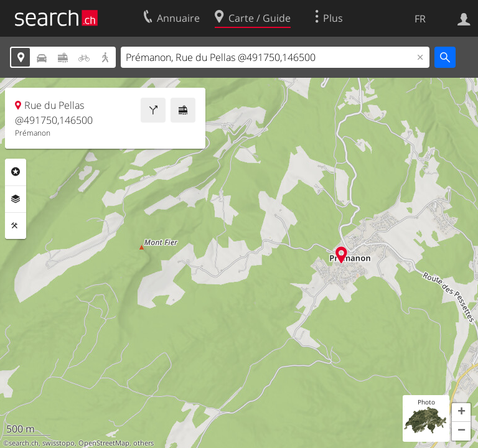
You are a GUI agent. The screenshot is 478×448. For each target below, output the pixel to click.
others (143, 443)
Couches (16, 199)
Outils (16, 226)
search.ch (24, 443)
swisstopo (59, 443)
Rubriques (16, 172)
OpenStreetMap (104, 443)
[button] (461, 413)
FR (420, 19)
